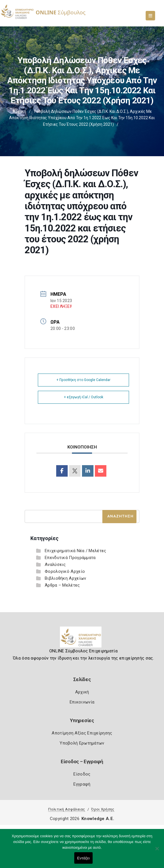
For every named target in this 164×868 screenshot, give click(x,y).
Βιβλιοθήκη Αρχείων (65, 578)
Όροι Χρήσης (103, 809)
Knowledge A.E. (98, 819)
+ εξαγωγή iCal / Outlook (84, 397)
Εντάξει (83, 858)
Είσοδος (82, 774)
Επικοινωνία (82, 702)
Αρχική (19, 111)
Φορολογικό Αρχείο (65, 571)
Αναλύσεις (55, 565)
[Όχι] (157, 851)
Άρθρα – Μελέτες (62, 585)
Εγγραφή (82, 784)
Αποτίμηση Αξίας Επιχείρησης (82, 733)
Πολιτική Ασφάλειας (67, 809)
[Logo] (82, 639)
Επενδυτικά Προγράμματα (70, 558)
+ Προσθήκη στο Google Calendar (83, 380)
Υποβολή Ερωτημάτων (82, 743)
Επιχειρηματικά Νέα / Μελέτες (75, 551)
